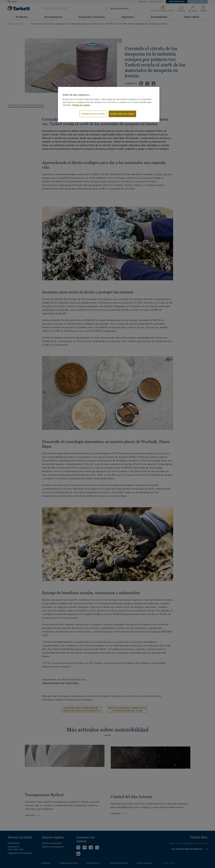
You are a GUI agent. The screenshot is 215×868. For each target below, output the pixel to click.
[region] (109, 105)
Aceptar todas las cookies (122, 114)
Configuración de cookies (93, 114)
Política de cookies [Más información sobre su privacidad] (81, 105)
